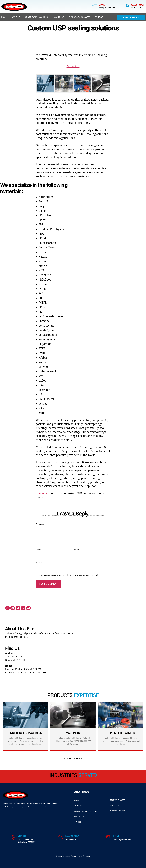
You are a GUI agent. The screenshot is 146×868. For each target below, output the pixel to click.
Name (39, 549)
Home (4, 17)
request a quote (118, 800)
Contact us (73, 66)
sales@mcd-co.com (107, 8)
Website (39, 562)
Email (77, 549)
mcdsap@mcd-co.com (122, 840)
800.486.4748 (136, 8)
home (77, 800)
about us (78, 806)
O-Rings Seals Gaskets (79, 17)
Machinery (59, 17)
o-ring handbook (118, 811)
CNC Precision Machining (37, 17)
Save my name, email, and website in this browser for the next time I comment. (68, 575)
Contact (99, 17)
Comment (41, 524)
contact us (115, 806)
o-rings (78, 822)
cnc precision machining (86, 811)
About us (16, 17)
